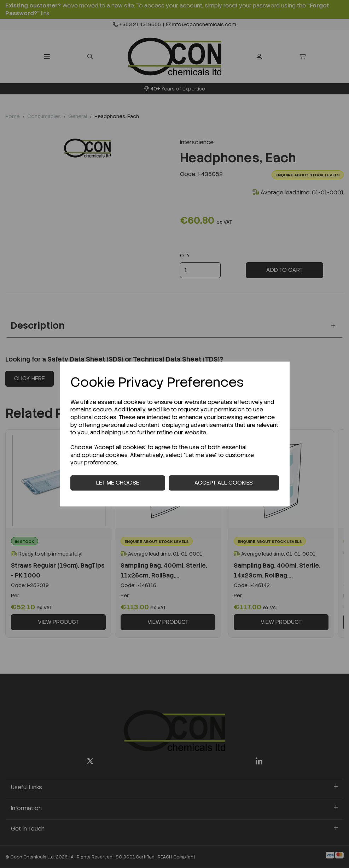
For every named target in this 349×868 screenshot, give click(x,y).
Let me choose (118, 483)
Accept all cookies (224, 483)
